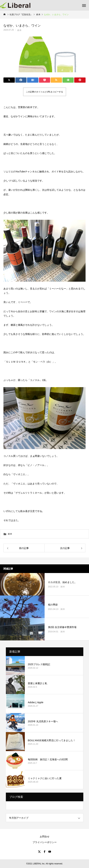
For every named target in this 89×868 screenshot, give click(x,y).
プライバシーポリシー (45, 842)
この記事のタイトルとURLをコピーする (44, 92)
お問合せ (45, 837)
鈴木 (19, 30)
